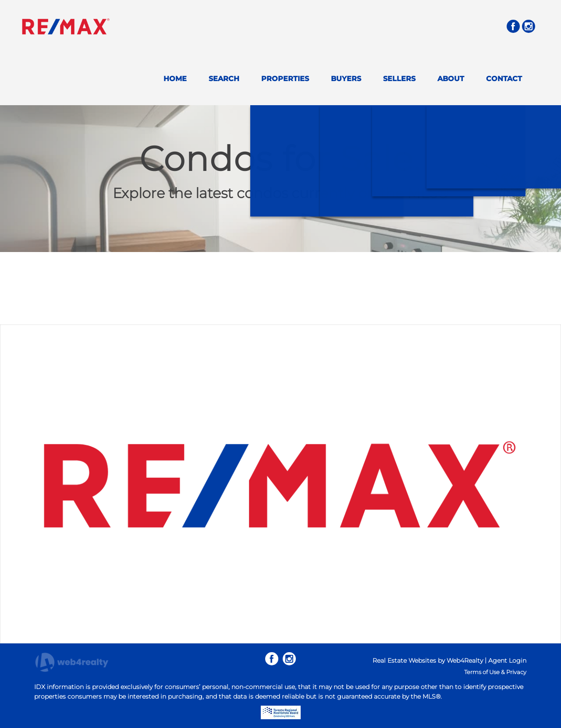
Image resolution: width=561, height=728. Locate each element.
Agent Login (507, 661)
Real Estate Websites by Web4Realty (428, 661)
